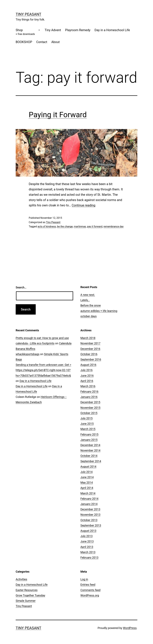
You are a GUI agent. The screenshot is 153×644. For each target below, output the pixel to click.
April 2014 (87, 488)
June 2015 (87, 424)
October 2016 (89, 354)
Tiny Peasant (28, 14)
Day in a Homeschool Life (112, 30)
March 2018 (88, 338)
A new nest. (88, 295)
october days (89, 316)
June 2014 (87, 477)
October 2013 (89, 520)
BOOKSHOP (24, 42)
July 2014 (87, 472)
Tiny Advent (53, 30)
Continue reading (84, 205)
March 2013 (88, 552)
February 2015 (89, 434)
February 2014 (89, 499)
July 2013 (87, 536)
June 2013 (87, 541)
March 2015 (88, 429)
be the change (65, 226)
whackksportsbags (28, 354)
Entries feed (88, 585)
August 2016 (88, 365)
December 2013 (90, 509)
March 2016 (88, 386)
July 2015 (87, 418)
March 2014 (88, 493)
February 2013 (89, 557)
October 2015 (89, 413)
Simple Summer (26, 601)
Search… (21, 287)
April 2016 (87, 381)
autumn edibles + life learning (99, 311)
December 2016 (90, 349)
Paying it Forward (58, 115)
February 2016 (89, 392)
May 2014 (87, 482)
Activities (21, 579)
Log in (84, 579)
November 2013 (91, 515)
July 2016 (87, 370)
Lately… (85, 300)
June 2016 (87, 376)
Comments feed (91, 590)
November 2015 (91, 408)
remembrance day (114, 226)
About (56, 42)
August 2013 (88, 531)
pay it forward (95, 226)
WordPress (130, 628)
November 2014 (91, 450)
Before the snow (91, 305)
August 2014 (88, 467)
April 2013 (87, 547)
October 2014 (89, 456)
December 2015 (90, 402)
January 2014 (89, 504)
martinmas (80, 226)
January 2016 (89, 397)
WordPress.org (90, 595)
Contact (42, 42)
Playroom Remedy (78, 30)
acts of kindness (47, 226)
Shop (25, 32)
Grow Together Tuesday (30, 595)
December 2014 (90, 445)
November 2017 (91, 343)
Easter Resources (27, 590)
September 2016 (91, 359)
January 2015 (89, 440)
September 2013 (91, 525)
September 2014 (91, 461)
